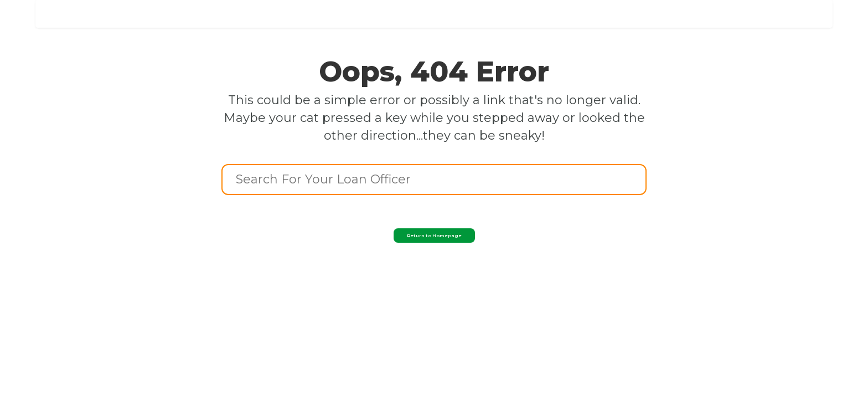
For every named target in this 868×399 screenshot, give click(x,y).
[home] (116, 11)
